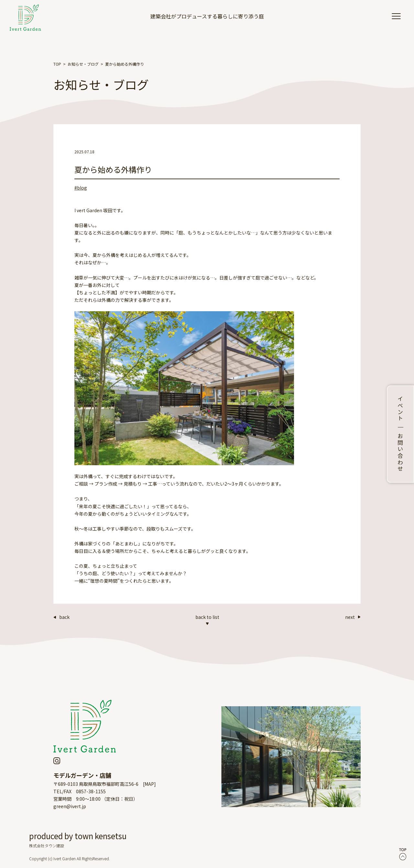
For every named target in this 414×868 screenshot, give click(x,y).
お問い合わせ (401, 453)
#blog (81, 188)
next (353, 617)
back (61, 617)
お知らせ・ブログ (83, 64)
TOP (57, 64)
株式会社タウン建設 (47, 846)
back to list (207, 619)
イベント (401, 409)
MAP (149, 784)
